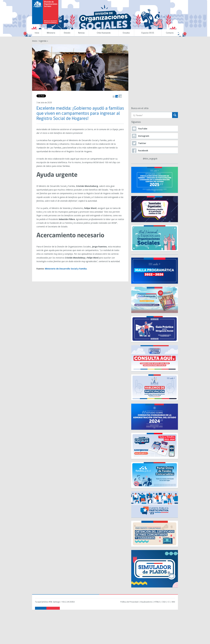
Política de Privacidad (129, 602)
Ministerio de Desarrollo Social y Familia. (66, 269)
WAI (173, 602)
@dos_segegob (150, 159)
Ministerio (51, 33)
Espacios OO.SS (148, 33)
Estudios (126, 33)
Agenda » (44, 41)
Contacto (170, 33)
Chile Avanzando (104, 33)
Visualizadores (146, 602)
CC (169, 602)
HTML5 (157, 602)
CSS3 (164, 602)
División (67, 33)
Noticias (81, 33)
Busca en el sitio (140, 108)
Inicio (37, 33)
